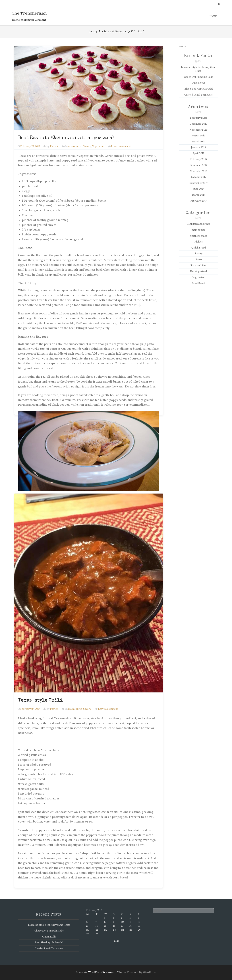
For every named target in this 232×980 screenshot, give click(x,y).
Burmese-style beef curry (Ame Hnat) (49, 925)
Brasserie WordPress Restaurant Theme (101, 972)
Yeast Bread (198, 283)
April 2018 (199, 153)
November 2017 (199, 171)
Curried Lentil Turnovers (198, 95)
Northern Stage (198, 236)
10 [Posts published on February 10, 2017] (123, 922)
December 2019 (198, 124)
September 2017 (198, 183)
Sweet (199, 259)
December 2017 (198, 165)
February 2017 (199, 201)
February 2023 (199, 118)
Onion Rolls (199, 83)
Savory (87, 146)
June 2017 (199, 189)
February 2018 (199, 159)
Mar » (117, 941)
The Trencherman (29, 14)
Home (213, 16)
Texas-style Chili (40, 701)
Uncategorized (198, 271)
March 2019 (198, 142)
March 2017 (198, 195)
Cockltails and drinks (198, 224)
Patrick (54, 146)
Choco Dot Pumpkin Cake (199, 77)
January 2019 (198, 147)
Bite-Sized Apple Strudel (199, 89)
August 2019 (198, 136)
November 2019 (199, 130)
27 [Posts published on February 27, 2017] (88, 934)
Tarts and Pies (198, 265)
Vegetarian (98, 146)
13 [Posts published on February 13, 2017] (87, 926)
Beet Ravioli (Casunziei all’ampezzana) (66, 138)
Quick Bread (199, 248)
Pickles (199, 242)
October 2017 (199, 177)
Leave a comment (121, 146)
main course (75, 146)
